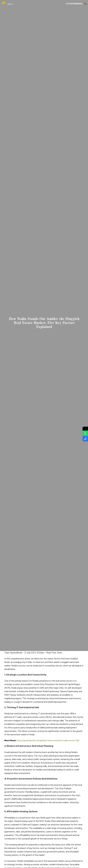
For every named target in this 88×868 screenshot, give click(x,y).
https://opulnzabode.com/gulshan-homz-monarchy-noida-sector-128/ (48, 740)
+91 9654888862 (74, 4)
